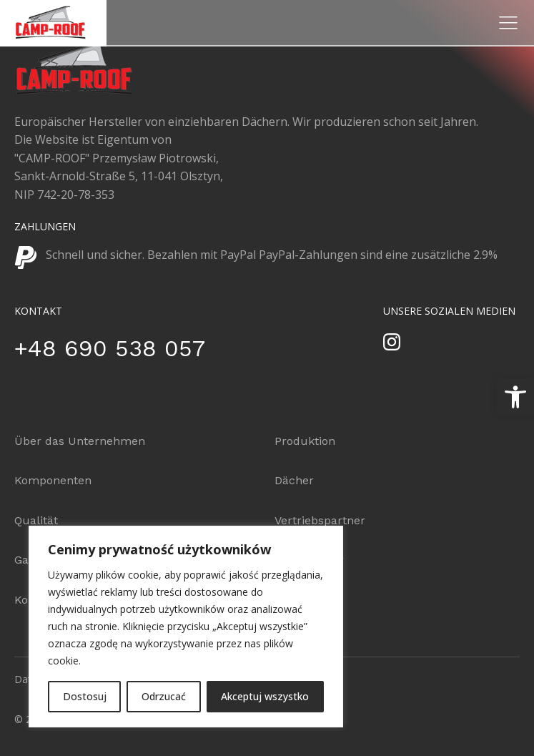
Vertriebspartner (320, 520)
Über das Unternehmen (80, 441)
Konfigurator (309, 560)
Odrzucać (164, 696)
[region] (186, 627)
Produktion (305, 441)
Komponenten (53, 480)
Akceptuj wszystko (265, 696)
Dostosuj (85, 696)
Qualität (36, 520)
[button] (515, 397)
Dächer (294, 480)
